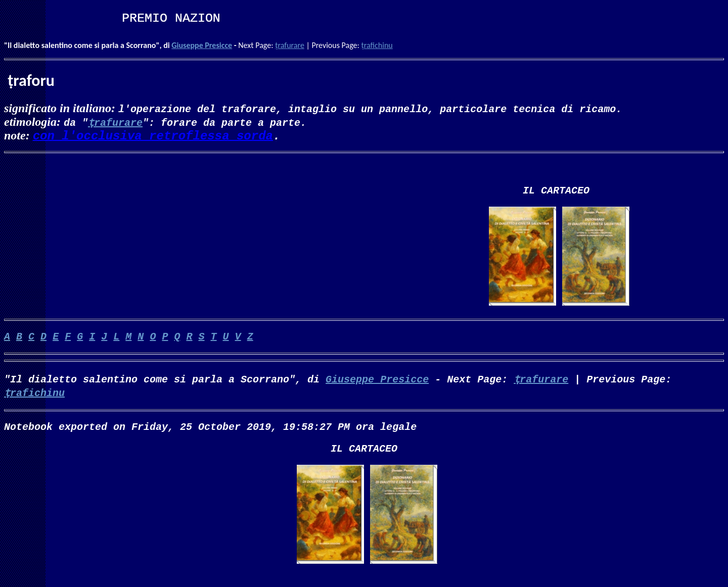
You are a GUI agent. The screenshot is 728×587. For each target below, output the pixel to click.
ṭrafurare (290, 45)
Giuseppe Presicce (202, 45)
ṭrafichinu (377, 45)
